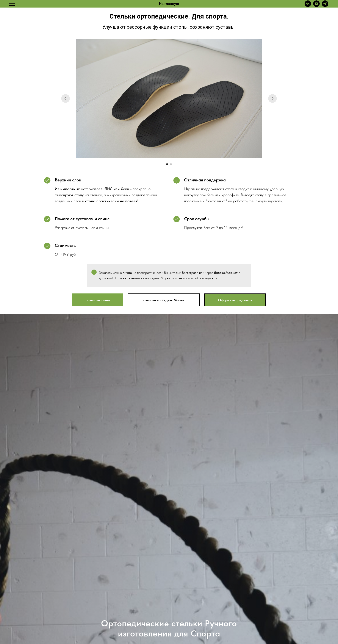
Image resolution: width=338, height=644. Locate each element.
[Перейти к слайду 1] (167, 164)
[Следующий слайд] (272, 98)
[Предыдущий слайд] (66, 98)
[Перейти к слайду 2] (171, 164)
